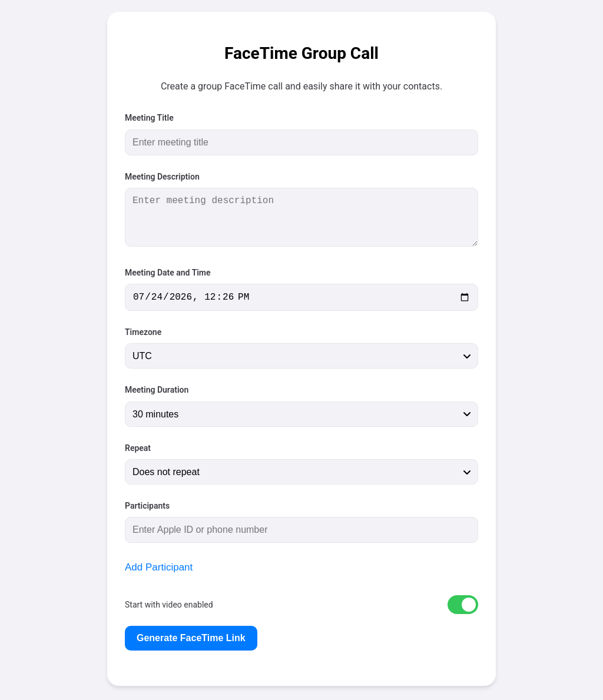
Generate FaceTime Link (191, 640)
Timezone (143, 334)
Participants (147, 508)
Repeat (138, 450)
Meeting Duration (157, 392)
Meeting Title (149, 118)
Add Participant (159, 570)
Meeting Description (162, 177)
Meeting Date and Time (168, 273)
